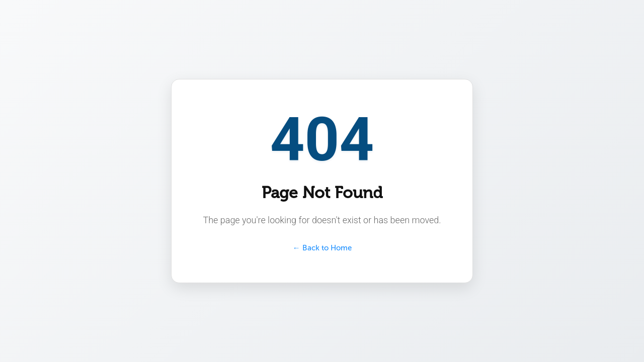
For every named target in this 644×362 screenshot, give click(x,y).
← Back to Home (322, 248)
